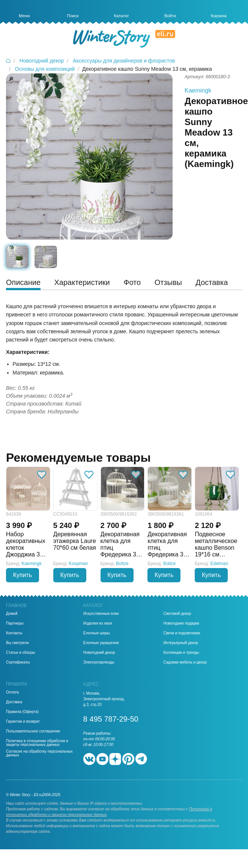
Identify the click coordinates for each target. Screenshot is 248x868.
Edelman (219, 564)
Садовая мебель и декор (185, 662)
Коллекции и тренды (181, 653)
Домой (12, 614)
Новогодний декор (99, 653)
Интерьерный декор (181, 643)
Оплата (12, 692)
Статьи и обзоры (20, 653)
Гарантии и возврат (23, 722)
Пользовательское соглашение (33, 731)
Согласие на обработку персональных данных (39, 753)
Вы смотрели (17, 643)
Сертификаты (18, 662)
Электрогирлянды (99, 662)
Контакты (14, 633)
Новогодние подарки (181, 623)
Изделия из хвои (98, 623)
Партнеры (15, 623)
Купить (23, 575)
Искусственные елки (101, 614)
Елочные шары (97, 633)
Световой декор (177, 614)
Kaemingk (198, 90)
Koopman (78, 564)
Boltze (122, 564)
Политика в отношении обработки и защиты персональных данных (37, 743)
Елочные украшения (101, 643)
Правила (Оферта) (22, 712)
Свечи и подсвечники (182, 633)
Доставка (14, 702)
